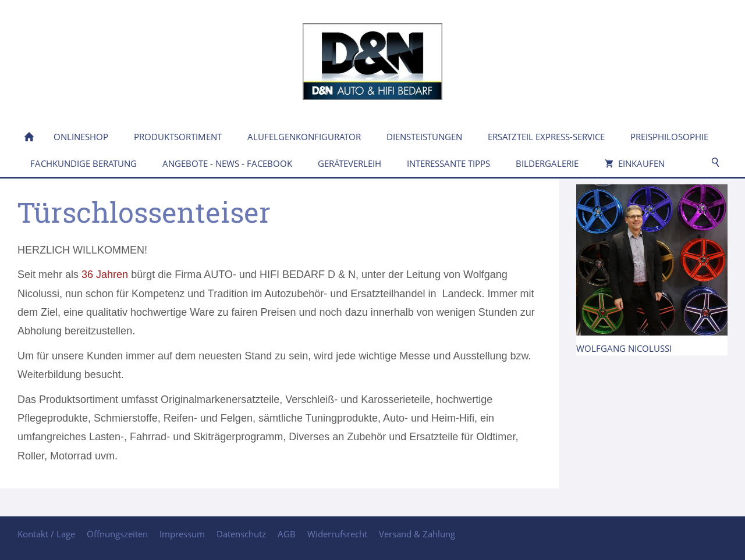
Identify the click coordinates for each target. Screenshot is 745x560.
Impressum (182, 534)
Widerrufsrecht (337, 534)
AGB (287, 534)
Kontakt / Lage (46, 534)
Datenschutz (241, 534)
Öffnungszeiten (117, 534)
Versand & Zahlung (417, 534)
